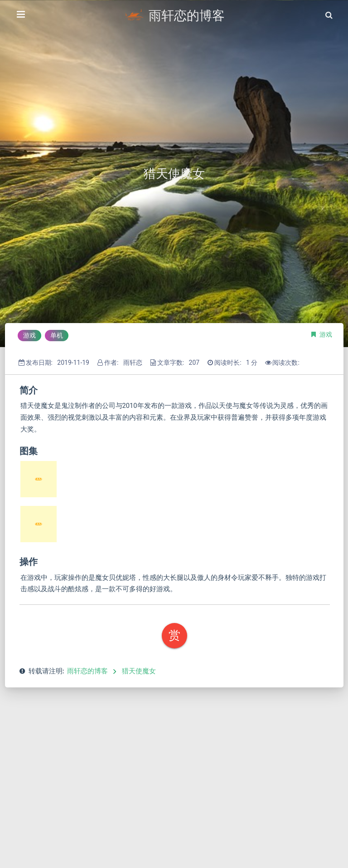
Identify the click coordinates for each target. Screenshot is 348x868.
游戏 (326, 334)
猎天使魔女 (139, 671)
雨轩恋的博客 (87, 671)
